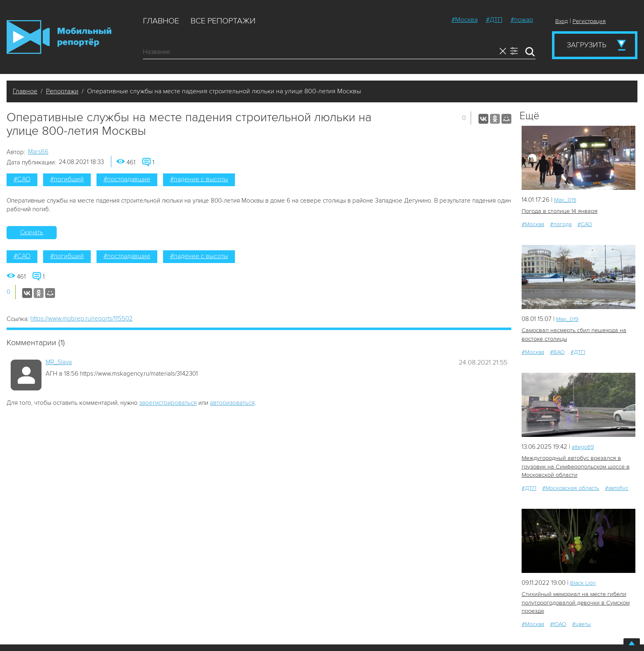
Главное (161, 21)
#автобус (617, 486)
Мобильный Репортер (59, 37)
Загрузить (586, 45)
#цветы (582, 622)
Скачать (32, 232)
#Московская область (571, 486)
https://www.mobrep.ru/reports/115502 (82, 319)
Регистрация (589, 21)
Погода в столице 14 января (559, 211)
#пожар (522, 20)
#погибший (67, 179)
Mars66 (38, 152)
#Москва (465, 20)
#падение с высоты (199, 179)
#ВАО (557, 351)
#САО (22, 179)
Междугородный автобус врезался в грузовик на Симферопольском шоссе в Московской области (575, 465)
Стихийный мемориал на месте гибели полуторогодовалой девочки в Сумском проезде (574, 601)
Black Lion (584, 581)
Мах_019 (566, 200)
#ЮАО (558, 622)
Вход (562, 21)
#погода (561, 224)
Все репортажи (223, 21)
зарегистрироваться (168, 403)
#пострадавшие (127, 179)
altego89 (584, 446)
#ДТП (494, 20)
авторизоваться (232, 403)
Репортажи (62, 91)
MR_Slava (59, 362)
